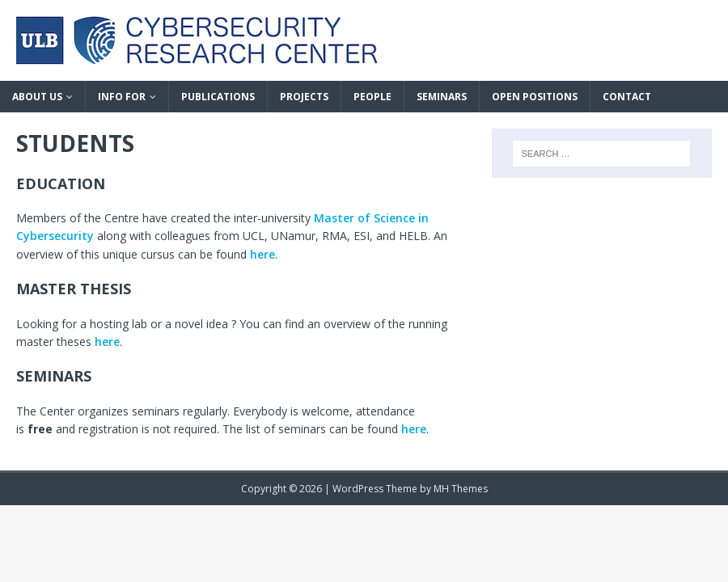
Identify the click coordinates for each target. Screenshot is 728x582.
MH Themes (461, 489)
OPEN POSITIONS (535, 97)
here (262, 254)
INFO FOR (122, 97)
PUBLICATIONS (218, 97)
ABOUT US (37, 97)
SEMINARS (442, 97)
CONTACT (627, 97)
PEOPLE (372, 97)
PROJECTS (304, 97)
